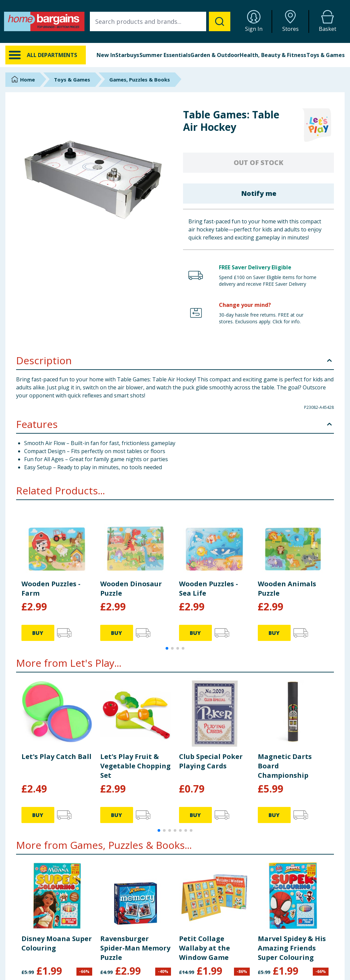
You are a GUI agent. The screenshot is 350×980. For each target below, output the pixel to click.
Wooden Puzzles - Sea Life (209, 588)
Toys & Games (326, 55)
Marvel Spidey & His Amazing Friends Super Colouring (292, 948)
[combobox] (160, 21)
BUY (38, 633)
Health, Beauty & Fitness (273, 55)
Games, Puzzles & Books (140, 79)
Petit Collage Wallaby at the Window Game (205, 948)
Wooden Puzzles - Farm (51, 588)
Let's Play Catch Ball (56, 756)
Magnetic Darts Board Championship (285, 766)
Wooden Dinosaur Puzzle (131, 588)
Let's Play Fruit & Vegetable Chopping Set (135, 766)
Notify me (259, 193)
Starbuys (127, 55)
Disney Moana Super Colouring (57, 943)
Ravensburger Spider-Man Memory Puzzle (135, 948)
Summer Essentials (165, 55)
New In (106, 55)
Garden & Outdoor (215, 55)
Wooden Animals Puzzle (287, 588)
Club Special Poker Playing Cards (211, 761)
